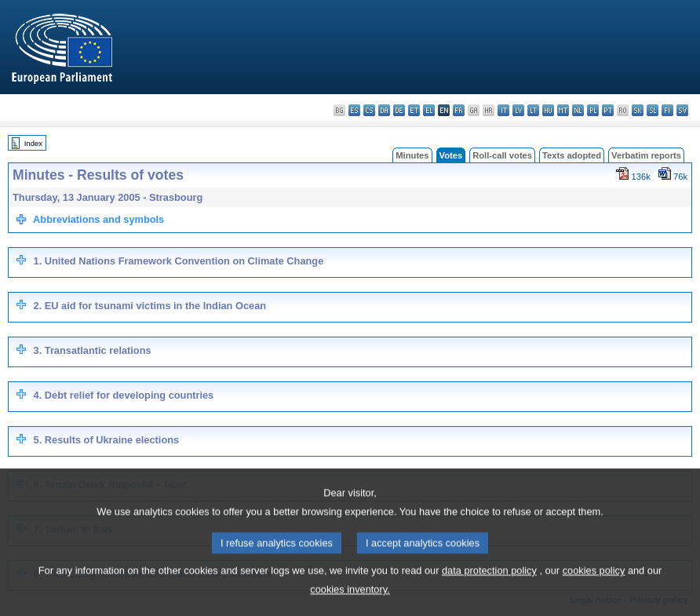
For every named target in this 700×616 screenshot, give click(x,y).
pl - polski (593, 110)
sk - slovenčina (638, 110)
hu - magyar (548, 110)
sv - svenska (682, 110)
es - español (354, 110)
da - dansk (384, 110)
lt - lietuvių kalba (533, 110)
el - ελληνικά (429, 110)
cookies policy (594, 590)
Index (33, 143)
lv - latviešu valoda (518, 110)
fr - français (459, 110)
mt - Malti (563, 110)
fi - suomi (667, 110)
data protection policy (489, 590)
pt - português (608, 110)
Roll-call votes (502, 155)
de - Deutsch (399, 110)
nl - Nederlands (578, 110)
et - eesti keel (414, 110)
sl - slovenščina (653, 110)
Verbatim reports (646, 155)
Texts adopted (572, 155)
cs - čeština (369, 110)
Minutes (412, 155)
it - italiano (503, 110)
